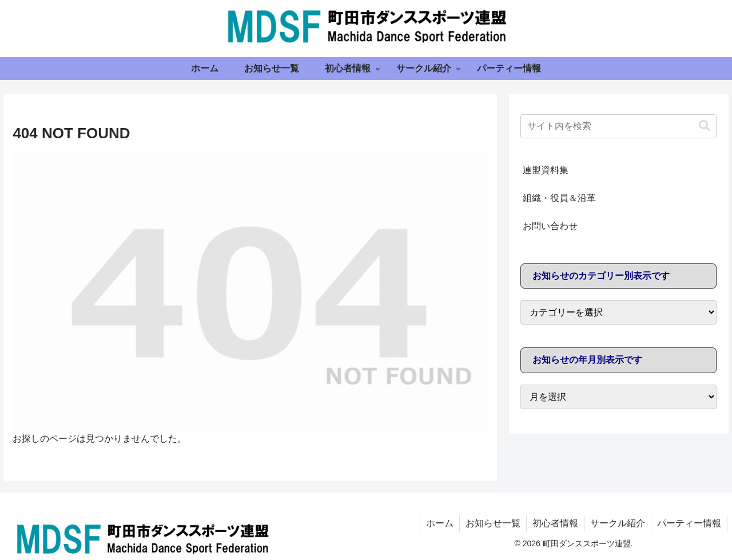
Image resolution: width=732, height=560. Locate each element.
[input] (619, 126)
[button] (705, 126)
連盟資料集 (546, 170)
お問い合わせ (550, 226)
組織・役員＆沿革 (559, 198)
